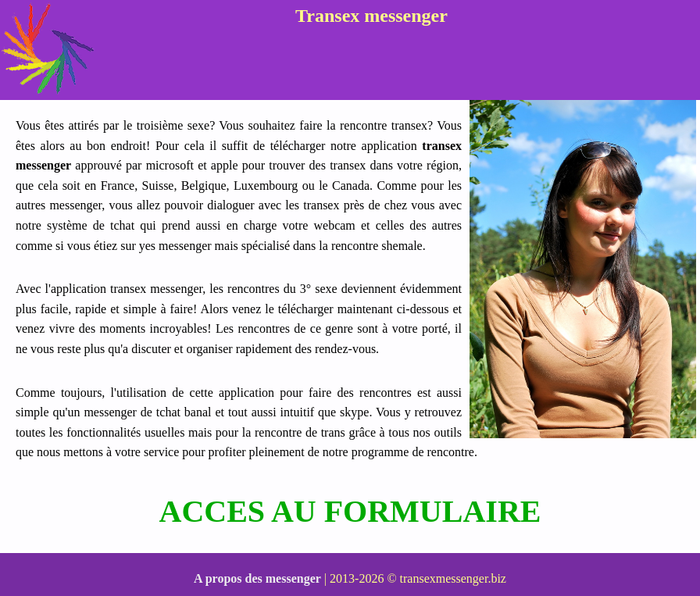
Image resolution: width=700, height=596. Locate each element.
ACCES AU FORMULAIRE (350, 511)
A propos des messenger (257, 578)
